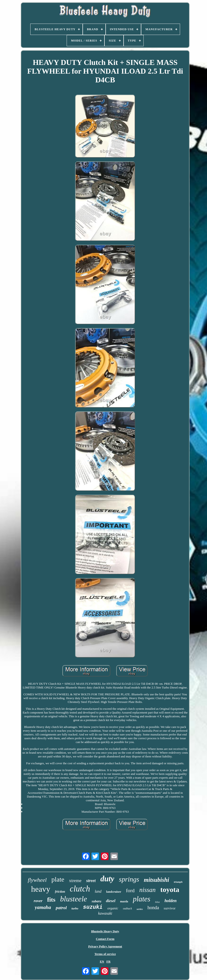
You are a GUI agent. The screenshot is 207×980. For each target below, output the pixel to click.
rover (38, 901)
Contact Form (105, 939)
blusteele (73, 899)
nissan (148, 890)
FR (108, 961)
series (140, 909)
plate (58, 879)
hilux (157, 902)
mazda (124, 901)
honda (153, 908)
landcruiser (114, 892)
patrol (61, 908)
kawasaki (105, 913)
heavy (41, 889)
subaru (96, 901)
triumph (178, 882)
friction (60, 892)
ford (130, 890)
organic (113, 908)
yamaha (43, 907)
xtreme (75, 881)
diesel (111, 901)
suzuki (93, 907)
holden (170, 901)
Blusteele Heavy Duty (105, 931)
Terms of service (105, 954)
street (91, 881)
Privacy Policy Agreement (105, 946)
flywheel (37, 880)
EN (102, 961)
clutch (80, 889)
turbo (75, 908)
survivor (170, 908)
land (98, 891)
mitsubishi (157, 880)
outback (127, 908)
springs (129, 879)
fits (51, 900)
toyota (170, 889)
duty (107, 879)
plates (142, 899)
